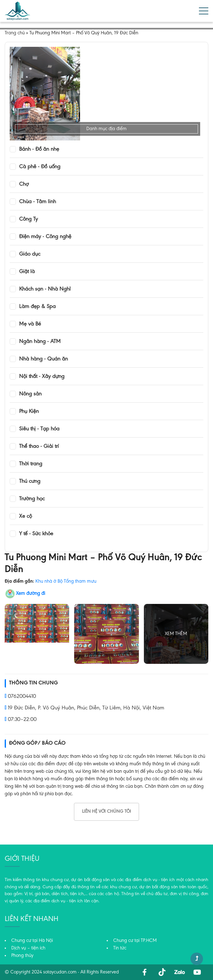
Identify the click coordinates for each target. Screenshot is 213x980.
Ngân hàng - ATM (40, 342)
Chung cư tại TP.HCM (135, 941)
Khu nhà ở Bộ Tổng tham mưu (66, 581)
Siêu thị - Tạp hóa (39, 429)
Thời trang (31, 464)
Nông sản (30, 394)
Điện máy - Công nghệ (45, 237)
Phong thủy (22, 956)
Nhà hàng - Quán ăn (43, 359)
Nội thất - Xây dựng (42, 377)
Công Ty (28, 219)
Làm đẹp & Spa (37, 307)
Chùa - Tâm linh (38, 202)
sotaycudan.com (60, 972)
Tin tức (120, 948)
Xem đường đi (30, 594)
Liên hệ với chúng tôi (106, 812)
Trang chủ (15, 33)
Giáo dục (30, 254)
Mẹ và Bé (30, 324)
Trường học (32, 499)
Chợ (24, 184)
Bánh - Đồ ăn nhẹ (39, 149)
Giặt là (27, 272)
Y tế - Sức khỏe (36, 534)
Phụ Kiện (29, 412)
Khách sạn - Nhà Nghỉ (45, 289)
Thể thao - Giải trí (39, 447)
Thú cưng (30, 482)
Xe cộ (25, 517)
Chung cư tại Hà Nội (32, 941)
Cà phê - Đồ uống (40, 167)
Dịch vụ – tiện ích (28, 948)
